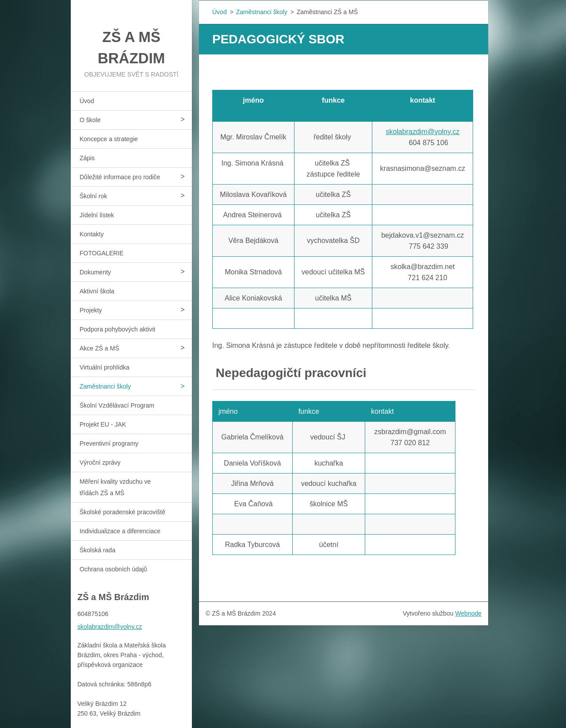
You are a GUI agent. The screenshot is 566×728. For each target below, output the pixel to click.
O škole (90, 120)
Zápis (87, 158)
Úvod (87, 101)
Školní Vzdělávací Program (117, 405)
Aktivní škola (97, 291)
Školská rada (98, 550)
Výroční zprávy (100, 462)
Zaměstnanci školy (105, 386)
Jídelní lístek (97, 215)
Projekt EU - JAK (103, 424)
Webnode (468, 613)
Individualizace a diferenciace (120, 531)
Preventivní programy (109, 443)
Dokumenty (95, 272)
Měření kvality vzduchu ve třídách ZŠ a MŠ (115, 487)
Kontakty (92, 234)
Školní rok (93, 196)
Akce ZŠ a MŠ (99, 348)
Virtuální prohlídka (105, 367)
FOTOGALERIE (101, 253)
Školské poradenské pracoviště (122, 512)
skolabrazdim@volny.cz (423, 132)
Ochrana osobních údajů (113, 569)
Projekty (91, 310)
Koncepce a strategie (109, 139)
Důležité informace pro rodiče (120, 177)
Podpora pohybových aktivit (117, 329)
